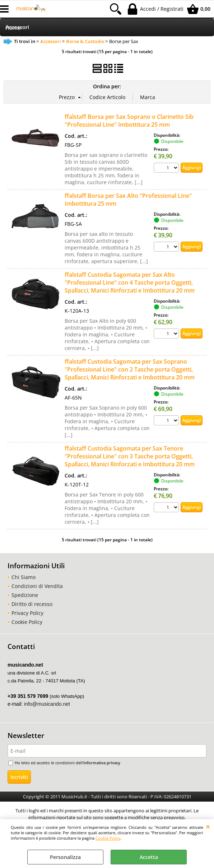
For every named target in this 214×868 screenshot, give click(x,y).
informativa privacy (102, 763)
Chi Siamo (24, 577)
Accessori (17, 27)
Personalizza (65, 857)
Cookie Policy (108, 838)
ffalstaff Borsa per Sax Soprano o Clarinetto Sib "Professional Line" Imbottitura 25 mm (129, 121)
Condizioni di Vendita (37, 586)
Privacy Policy (27, 613)
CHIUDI (208, 826)
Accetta (149, 857)
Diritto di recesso (32, 604)
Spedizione (25, 595)
